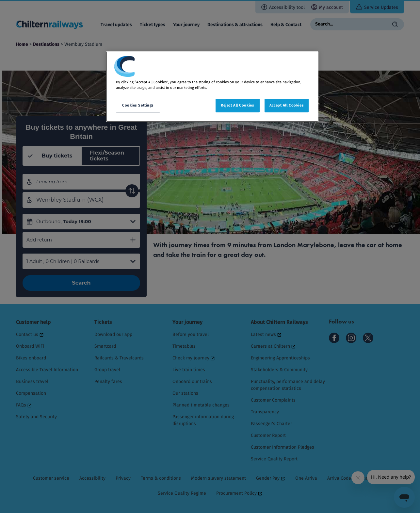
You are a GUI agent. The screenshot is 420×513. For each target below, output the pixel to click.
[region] (212, 87)
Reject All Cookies (237, 105)
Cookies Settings (138, 105)
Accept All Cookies (287, 105)
